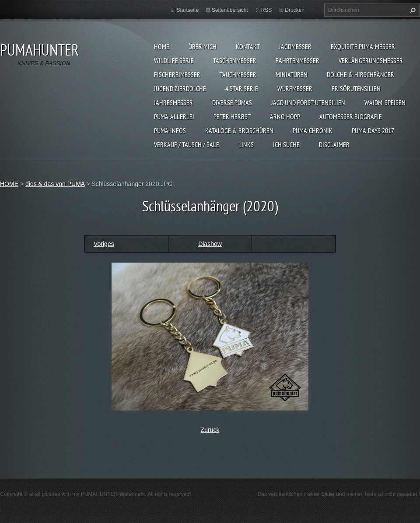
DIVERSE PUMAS (232, 102)
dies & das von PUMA (55, 184)
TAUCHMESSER (238, 74)
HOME (162, 46)
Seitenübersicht (230, 10)
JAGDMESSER (295, 46)
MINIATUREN (292, 74)
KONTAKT (248, 46)
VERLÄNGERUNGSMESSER (371, 60)
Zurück (210, 430)
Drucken (295, 10)
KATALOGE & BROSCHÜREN (239, 130)
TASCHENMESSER (235, 60)
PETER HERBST (232, 116)
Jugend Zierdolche (180, 88)
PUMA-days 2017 (373, 130)
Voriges (104, 244)
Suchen (412, 10)
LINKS (246, 144)
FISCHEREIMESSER (177, 74)
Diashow (210, 244)
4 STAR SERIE (242, 88)
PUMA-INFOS (170, 130)
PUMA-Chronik (313, 130)
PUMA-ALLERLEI (174, 116)
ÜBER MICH (203, 46)
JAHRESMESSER (173, 102)
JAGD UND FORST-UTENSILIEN (308, 102)
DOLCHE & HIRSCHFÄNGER (360, 74)
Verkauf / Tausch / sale (187, 144)
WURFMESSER (295, 88)
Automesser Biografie (351, 116)
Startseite (187, 10)
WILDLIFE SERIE (174, 60)
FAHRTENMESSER (297, 60)
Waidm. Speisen (385, 102)
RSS (267, 10)
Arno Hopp (285, 116)
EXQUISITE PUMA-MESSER (363, 46)
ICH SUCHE (286, 144)
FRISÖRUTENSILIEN (356, 88)
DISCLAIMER (334, 144)
